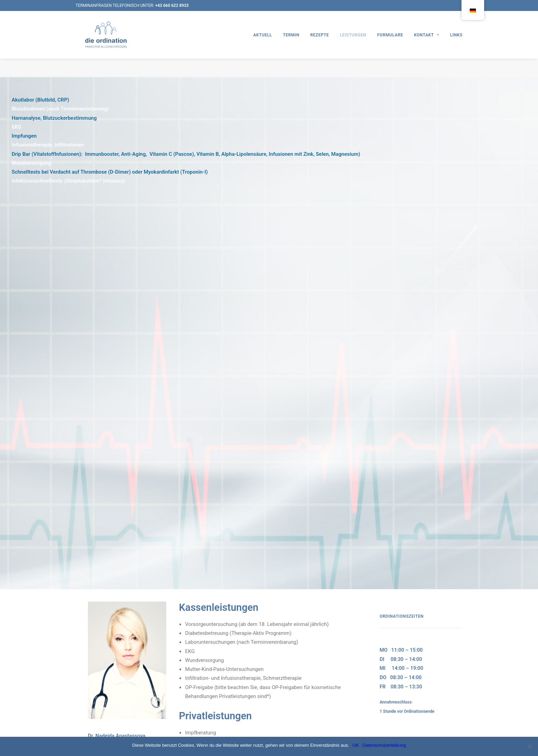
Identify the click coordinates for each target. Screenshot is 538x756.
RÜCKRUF (390, 413)
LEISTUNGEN (353, 44)
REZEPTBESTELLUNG (402, 403)
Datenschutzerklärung (384, 745)
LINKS (456, 44)
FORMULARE (390, 44)
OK (356, 745)
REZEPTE (319, 44)
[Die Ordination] (108, 44)
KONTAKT (426, 44)
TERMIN (291, 44)
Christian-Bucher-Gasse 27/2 (404, 452)
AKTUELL (263, 44)
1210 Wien (389, 461)
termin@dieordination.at (402, 437)
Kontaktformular (395, 428)
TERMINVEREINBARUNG (405, 394)
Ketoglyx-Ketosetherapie (272, 411)
